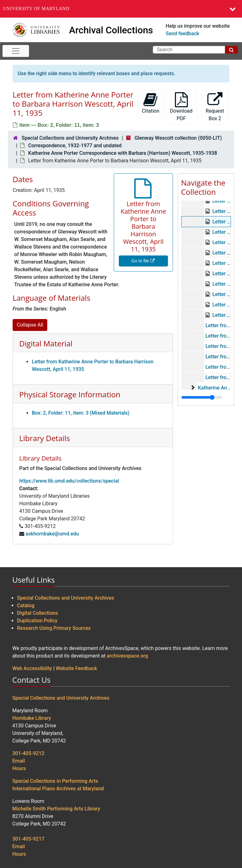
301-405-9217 (28, 839)
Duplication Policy (37, 621)
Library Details (45, 438)
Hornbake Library (32, 718)
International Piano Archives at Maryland (58, 789)
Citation (150, 103)
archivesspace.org (127, 656)
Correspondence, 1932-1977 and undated (75, 146)
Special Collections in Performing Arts (55, 781)
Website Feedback (76, 668)
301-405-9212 (28, 753)
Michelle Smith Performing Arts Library (56, 809)
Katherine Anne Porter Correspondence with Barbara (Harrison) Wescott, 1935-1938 (122, 153)
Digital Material (46, 343)
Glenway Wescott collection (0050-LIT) (178, 138)
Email (19, 761)
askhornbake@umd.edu (52, 534)
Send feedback (182, 34)
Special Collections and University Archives (70, 138)
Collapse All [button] (30, 325)
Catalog (26, 605)
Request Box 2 (215, 107)
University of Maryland (36, 9)
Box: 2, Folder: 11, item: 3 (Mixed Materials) (81, 413)
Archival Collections (111, 30)
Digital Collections (37, 613)
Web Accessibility (32, 668)
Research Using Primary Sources (54, 628)
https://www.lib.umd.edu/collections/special (69, 481)
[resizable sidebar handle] (202, 397)
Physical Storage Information (70, 394)
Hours (19, 768)
